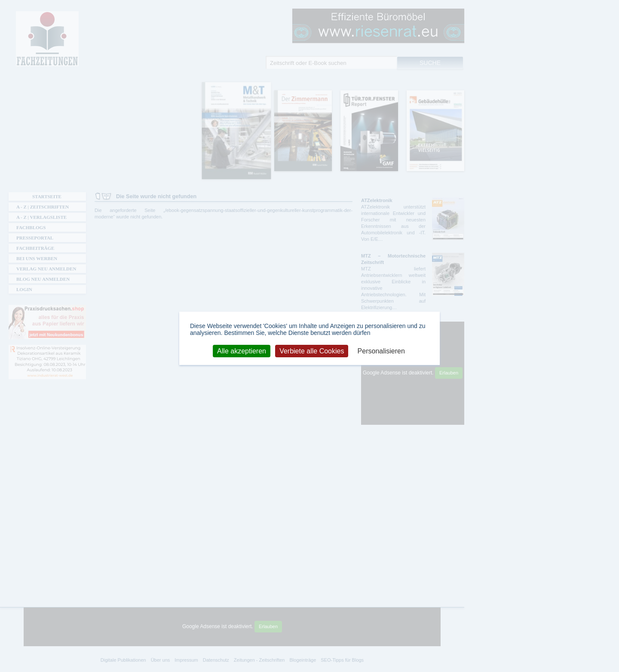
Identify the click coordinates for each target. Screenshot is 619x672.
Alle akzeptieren (242, 351)
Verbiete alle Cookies (312, 351)
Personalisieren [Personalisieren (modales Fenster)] (381, 351)
